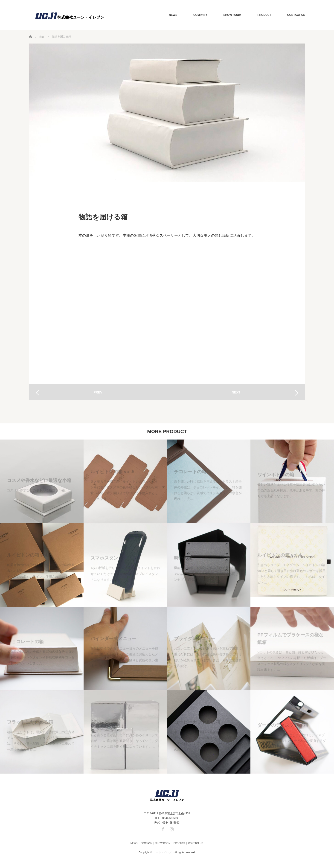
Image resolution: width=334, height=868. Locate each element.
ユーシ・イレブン (164, 851)
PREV (98, 392)
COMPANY (200, 15)
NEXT (236, 392)
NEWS (173, 15)
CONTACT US (296, 15)
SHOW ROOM (232, 15)
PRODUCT (264, 15)
